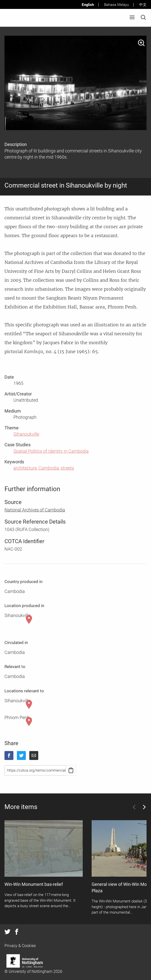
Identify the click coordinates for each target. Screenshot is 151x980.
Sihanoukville (26, 434)
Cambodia (49, 468)
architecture (25, 468)
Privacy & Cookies (20, 946)
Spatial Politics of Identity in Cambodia (51, 451)
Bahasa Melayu (116, 5)
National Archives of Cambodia (35, 510)
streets (67, 468)
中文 (143, 5)
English (88, 4)
